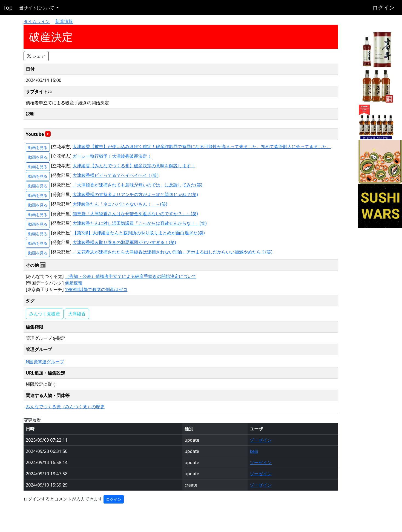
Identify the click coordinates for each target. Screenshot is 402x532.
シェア (36, 56)
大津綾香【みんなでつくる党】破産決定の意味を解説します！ (134, 166)
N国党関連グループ (45, 362)
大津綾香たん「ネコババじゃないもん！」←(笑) (120, 204)
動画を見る (38, 147)
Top (8, 8)
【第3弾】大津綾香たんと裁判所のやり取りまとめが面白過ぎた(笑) (139, 233)
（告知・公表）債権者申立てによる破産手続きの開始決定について (131, 276)
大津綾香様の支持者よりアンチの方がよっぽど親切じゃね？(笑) (135, 194)
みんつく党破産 (45, 314)
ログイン (383, 8)
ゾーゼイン (261, 440)
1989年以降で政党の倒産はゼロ (96, 289)
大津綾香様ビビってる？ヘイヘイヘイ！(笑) (116, 175)
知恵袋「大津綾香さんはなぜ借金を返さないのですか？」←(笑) (135, 214)
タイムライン (37, 21)
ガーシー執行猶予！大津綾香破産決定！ (112, 156)
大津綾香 (77, 314)
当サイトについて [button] (37, 8)
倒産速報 (74, 283)
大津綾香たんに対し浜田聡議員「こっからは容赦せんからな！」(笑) (140, 223)
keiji (254, 451)
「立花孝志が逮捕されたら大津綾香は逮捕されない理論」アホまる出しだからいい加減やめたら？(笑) (173, 252)
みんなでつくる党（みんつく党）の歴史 (65, 407)
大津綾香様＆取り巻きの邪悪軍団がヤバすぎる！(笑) (124, 242)
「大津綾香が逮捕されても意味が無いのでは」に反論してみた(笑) (137, 185)
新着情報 (64, 21)
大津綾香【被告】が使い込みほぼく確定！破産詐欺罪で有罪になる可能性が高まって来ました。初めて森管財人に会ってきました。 (202, 146)
